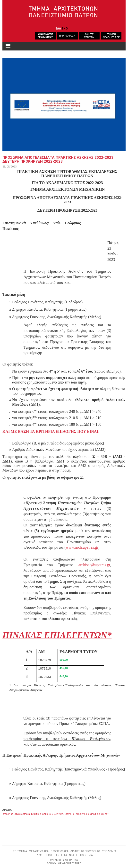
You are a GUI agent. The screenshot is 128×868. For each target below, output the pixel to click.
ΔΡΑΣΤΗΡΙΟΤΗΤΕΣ (48, 855)
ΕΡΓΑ (64, 855)
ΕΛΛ (58, 28)
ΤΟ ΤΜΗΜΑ (20, 851)
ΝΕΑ (72, 855)
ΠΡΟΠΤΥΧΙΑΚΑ (60, 851)
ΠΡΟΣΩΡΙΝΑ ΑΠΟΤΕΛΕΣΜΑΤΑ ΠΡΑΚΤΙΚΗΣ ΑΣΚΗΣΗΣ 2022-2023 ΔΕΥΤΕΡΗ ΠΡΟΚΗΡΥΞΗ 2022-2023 (58, 159)
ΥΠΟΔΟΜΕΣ (109, 851)
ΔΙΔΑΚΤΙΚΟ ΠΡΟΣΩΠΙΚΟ (85, 851)
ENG (65, 28)
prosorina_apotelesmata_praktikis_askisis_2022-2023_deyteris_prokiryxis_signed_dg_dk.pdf (55, 814)
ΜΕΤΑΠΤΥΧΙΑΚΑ (39, 851)
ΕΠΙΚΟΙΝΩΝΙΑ (84, 855)
